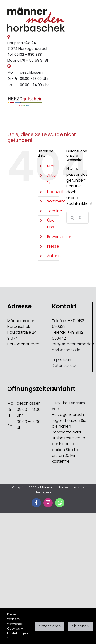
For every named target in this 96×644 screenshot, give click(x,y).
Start (52, 166)
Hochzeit (55, 192)
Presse (53, 246)
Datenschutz (64, 365)
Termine (55, 211)
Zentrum (77, 403)
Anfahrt (54, 256)
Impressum (62, 360)
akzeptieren (50, 626)
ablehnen (80, 626)
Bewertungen (60, 237)
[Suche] (72, 218)
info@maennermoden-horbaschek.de (74, 347)
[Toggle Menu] (85, 57)
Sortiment (56, 201)
